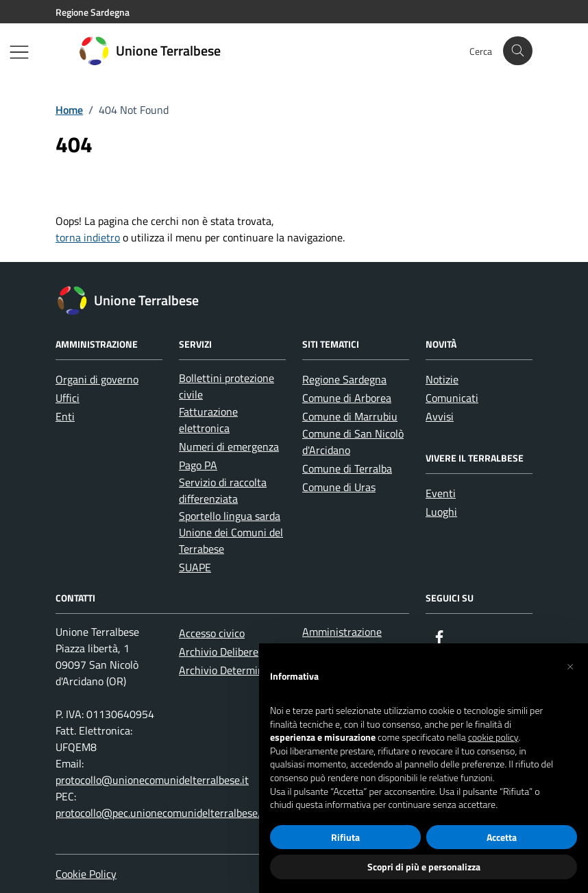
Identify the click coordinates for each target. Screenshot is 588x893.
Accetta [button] (502, 837)
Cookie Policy (86, 874)
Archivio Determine (224, 670)
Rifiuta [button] (345, 837)
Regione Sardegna (344, 379)
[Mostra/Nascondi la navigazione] (19, 52)
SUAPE (195, 567)
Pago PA (198, 465)
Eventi (441, 493)
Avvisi (440, 416)
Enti (65, 416)
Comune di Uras (339, 487)
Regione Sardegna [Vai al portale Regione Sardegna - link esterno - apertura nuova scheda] (93, 12)
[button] (570, 665)
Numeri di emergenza (229, 446)
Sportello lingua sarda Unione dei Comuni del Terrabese (231, 532)
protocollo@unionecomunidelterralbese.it (152, 780)
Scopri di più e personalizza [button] (424, 867)
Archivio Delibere (219, 652)
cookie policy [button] (493, 737)
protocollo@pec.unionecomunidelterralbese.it (161, 813)
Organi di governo (97, 379)
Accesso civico (212, 633)
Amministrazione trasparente (342, 640)
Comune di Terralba (347, 468)
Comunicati (452, 398)
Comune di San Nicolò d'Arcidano (353, 442)
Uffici (68, 398)
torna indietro (88, 237)
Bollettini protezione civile (226, 386)
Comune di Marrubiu (350, 416)
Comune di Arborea (347, 398)
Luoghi (441, 512)
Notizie (442, 379)
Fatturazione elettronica (208, 420)
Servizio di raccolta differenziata (223, 490)
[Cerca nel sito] (518, 51)
